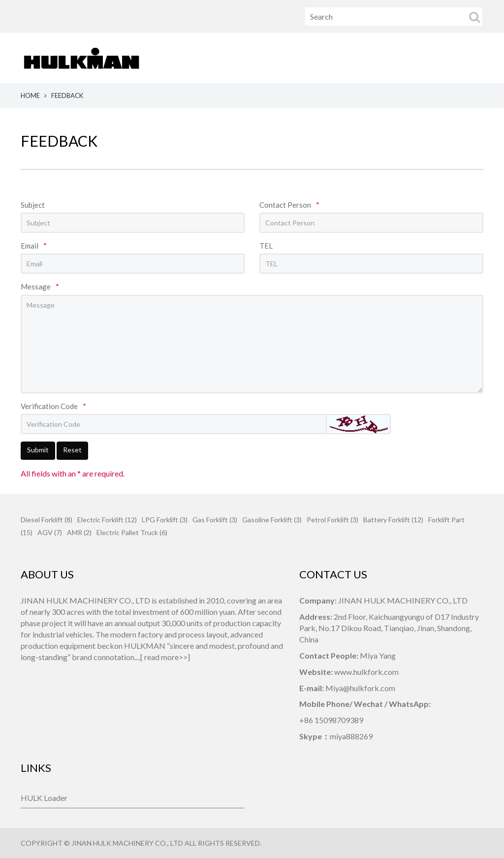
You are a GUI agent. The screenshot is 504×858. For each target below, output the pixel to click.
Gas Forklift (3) (215, 520)
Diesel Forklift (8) (47, 520)
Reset (72, 450)
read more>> (166, 657)
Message (40, 286)
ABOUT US (268, 58)
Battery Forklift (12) (393, 520)
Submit (38, 450)
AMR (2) (79, 532)
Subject (33, 205)
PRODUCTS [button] (333, 58)
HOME (216, 58)
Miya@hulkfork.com (360, 688)
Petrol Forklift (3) (332, 520)
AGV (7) (50, 532)
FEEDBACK (468, 58)
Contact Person (289, 205)
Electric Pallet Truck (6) (132, 532)
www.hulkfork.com (366, 672)
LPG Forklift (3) (165, 520)
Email (34, 246)
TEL (266, 246)
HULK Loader (44, 798)
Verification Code (53, 406)
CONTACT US (402, 58)
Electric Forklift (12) (107, 520)
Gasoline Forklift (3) (272, 520)
